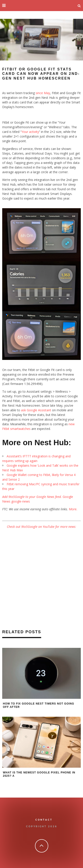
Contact (44, 820)
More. (73, 509)
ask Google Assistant (36, 410)
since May (43, 93)
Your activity (30, 132)
